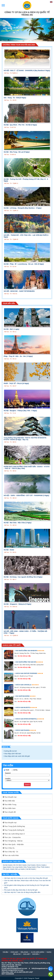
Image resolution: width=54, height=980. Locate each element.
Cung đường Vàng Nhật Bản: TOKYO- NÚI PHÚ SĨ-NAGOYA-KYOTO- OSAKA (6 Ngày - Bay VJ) (25, 439)
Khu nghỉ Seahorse (23, 696)
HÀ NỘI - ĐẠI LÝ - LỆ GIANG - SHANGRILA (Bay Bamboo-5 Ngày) (27, 71)
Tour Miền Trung (10, 804)
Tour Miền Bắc (9, 801)
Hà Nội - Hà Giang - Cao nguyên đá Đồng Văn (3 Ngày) (23, 577)
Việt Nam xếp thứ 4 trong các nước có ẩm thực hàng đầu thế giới (26, 878)
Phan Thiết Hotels (43, 867)
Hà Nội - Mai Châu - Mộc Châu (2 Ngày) (18, 523)
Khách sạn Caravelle (24, 685)
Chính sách (14, 952)
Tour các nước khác (11, 855)
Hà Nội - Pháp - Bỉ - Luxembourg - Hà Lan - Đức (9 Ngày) (24, 264)
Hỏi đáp (5, 952)
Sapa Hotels (7, 867)
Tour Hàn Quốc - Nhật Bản (13, 844)
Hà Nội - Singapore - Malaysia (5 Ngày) (18, 604)
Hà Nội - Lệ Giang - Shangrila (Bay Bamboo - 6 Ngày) (23, 208)
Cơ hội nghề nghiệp (37, 952)
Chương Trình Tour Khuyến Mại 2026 (19, 45)
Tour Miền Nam (9, 808)
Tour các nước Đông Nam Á (14, 834)
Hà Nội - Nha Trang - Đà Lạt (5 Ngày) (17, 152)
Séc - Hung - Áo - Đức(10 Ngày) (15, 98)
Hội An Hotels (41, 865)
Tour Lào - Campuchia (12, 837)
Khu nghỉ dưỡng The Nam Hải (26, 662)
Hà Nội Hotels (7, 865)
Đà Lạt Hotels (20, 869)
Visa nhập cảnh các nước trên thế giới (17, 756)
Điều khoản (24, 952)
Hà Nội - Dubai (9, 550)
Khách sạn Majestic (23, 708)
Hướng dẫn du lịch (10, 751)
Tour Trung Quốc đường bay (14, 826)
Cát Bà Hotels (31, 869)
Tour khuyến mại (10, 797)
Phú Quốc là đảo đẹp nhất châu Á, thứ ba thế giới (21, 890)
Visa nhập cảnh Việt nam (13, 754)
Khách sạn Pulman (22, 730)
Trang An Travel (33, 978)
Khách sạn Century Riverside (26, 673)
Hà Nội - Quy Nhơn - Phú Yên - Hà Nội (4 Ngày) (20, 125)
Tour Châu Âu (9, 848)
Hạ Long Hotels (18, 867)
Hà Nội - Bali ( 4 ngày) (11, 329)
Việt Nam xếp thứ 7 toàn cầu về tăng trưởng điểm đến (22, 892)
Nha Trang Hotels (30, 867)
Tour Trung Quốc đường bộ (14, 830)
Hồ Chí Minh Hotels (20, 865)
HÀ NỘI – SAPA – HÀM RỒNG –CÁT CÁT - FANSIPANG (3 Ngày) (26, 495)
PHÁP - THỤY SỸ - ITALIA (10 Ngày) (16, 383)
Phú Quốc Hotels (9, 869)
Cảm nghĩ (26, 954)
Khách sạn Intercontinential (26, 719)
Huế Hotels (31, 865)
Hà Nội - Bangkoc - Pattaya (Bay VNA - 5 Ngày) (20, 411)
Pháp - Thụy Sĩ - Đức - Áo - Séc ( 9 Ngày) (18, 356)
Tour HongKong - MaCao (13, 841)
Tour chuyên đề (9, 812)
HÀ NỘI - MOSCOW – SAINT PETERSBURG (19, 291)
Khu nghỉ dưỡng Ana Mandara (26, 651)
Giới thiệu (36, 954)
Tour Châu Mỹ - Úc (10, 852)
